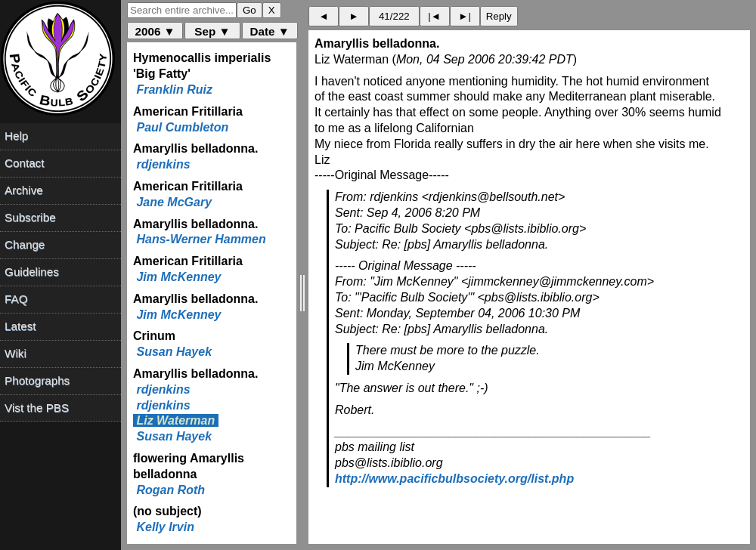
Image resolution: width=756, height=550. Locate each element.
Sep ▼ (212, 31)
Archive (24, 190)
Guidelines (32, 272)
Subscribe (30, 217)
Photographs (37, 380)
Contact (24, 163)
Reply (499, 16)
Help (16, 136)
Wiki (15, 353)
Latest (20, 326)
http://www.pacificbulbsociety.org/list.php (454, 479)
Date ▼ (270, 31)
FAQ (16, 299)
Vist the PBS (37, 408)
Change (25, 244)
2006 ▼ (155, 31)
